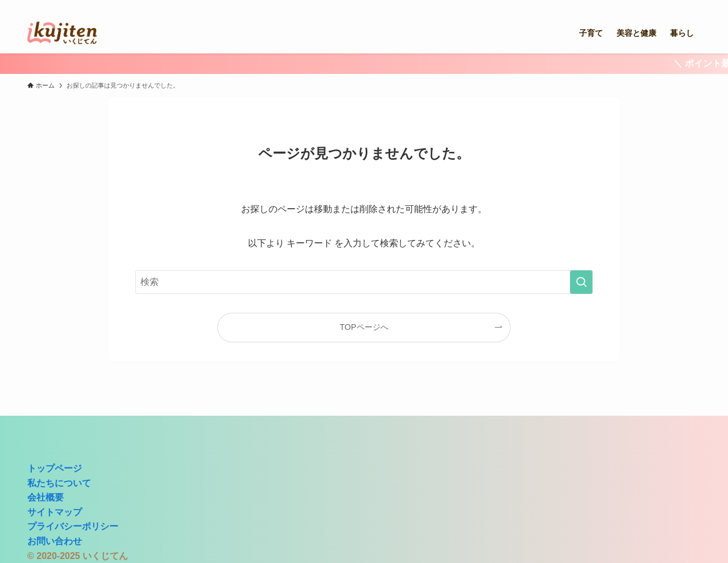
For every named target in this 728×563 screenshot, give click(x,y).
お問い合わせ (55, 541)
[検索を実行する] (581, 282)
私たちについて (59, 483)
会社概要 (45, 497)
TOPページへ (364, 327)
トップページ (55, 468)
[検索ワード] (364, 282)
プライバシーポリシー (73, 526)
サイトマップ (55, 512)
